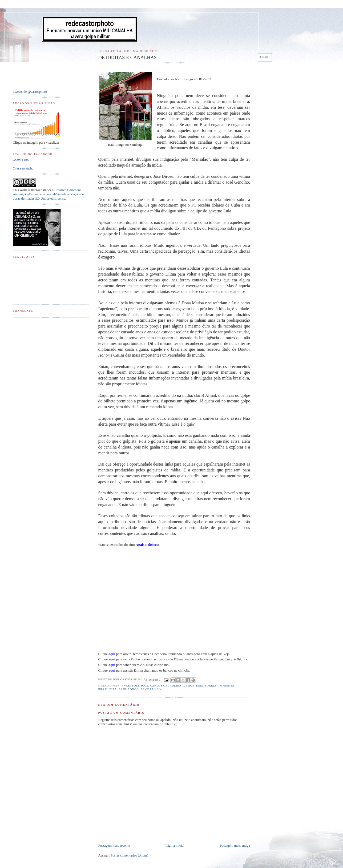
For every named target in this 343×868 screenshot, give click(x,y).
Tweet (265, 57)
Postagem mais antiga (235, 845)
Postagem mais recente (114, 845)
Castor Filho (21, 160)
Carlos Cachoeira (166, 686)
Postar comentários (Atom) (129, 855)
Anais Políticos (135, 686)
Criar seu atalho (23, 168)
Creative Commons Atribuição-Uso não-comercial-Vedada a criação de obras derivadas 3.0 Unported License (48, 194)
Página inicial (175, 845)
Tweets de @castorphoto (30, 92)
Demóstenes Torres (200, 686)
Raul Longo (129, 689)
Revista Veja (152, 689)
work (23, 190)
